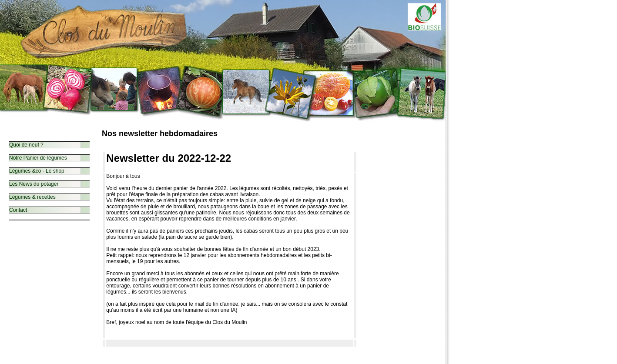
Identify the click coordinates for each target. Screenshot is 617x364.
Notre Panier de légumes (38, 158)
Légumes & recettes (32, 197)
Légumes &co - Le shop (37, 171)
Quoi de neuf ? (26, 145)
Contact (18, 210)
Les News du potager (34, 184)
